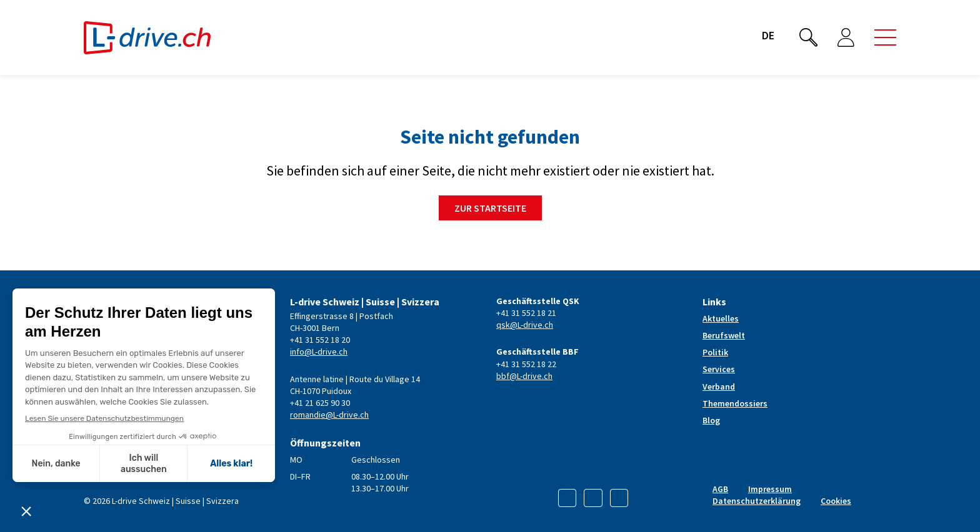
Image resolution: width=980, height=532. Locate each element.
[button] (885, 37)
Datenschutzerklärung (757, 501)
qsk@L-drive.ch (525, 325)
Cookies (836, 501)
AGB (720, 489)
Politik (715, 352)
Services (719, 369)
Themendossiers (735, 403)
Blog (711, 420)
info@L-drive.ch (319, 352)
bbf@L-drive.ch (524, 376)
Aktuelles (721, 318)
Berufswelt (724, 335)
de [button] (768, 35)
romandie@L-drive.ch (329, 415)
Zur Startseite (490, 208)
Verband (719, 387)
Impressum (770, 489)
